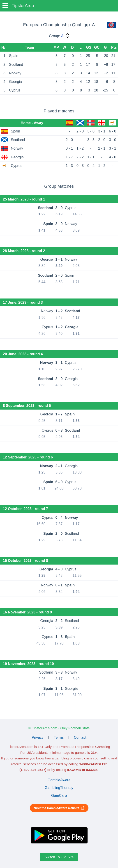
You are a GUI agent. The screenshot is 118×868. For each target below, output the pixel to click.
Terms (59, 737)
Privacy (38, 737)
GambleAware (59, 780)
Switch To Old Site (59, 857)
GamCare (59, 796)
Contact (80, 737)
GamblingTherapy (59, 788)
